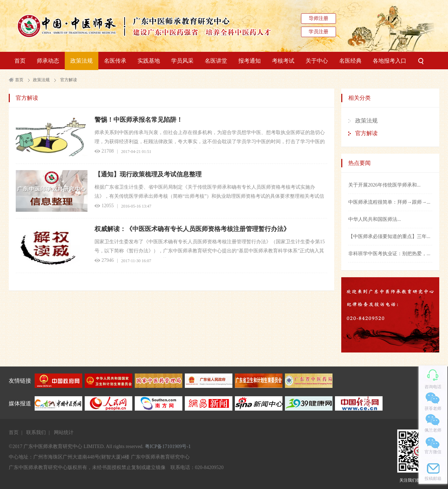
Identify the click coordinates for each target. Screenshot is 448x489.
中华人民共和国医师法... (375, 219)
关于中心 (317, 61)
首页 (20, 61)
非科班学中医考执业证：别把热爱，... (389, 254)
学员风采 (182, 61)
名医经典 (350, 61)
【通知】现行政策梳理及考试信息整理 (148, 174)
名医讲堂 (216, 61)
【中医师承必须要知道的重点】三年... (389, 236)
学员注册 (318, 32)
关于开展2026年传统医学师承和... (384, 185)
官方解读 (69, 80)
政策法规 (82, 61)
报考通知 (250, 61)
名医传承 (115, 61)
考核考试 (283, 61)
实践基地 (149, 61)
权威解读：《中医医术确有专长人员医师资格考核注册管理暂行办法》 (192, 229)
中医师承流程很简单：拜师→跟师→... (389, 202)
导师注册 (318, 18)
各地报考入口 (390, 61)
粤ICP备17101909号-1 (168, 446)
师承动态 (48, 61)
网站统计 (64, 432)
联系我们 (36, 432)
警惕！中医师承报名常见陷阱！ (139, 120)
